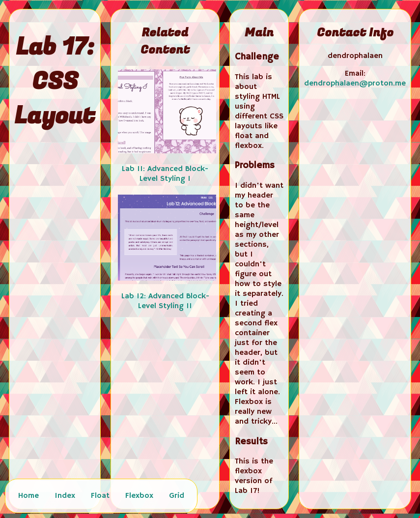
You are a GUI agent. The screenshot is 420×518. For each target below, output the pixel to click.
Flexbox (139, 496)
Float (100, 496)
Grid (177, 496)
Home (28, 496)
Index (65, 496)
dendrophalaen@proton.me (355, 84)
